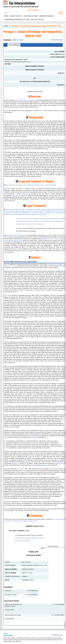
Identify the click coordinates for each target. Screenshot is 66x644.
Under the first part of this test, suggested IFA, (35, 238)
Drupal (61, 635)
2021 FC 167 (18, 240)
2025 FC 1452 (18, 40)
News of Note (16, 16)
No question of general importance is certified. (30, 538)
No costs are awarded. (23, 541)
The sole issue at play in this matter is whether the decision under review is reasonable (31, 185)
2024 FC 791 (16, 463)
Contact (5, 633)
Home (6, 16)
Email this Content (57, 40)
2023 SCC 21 (16, 195)
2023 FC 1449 (30, 462)
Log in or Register (33, 10)
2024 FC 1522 (60, 463)
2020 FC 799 (25, 251)
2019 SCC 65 (26, 194)
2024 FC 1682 (46, 465)
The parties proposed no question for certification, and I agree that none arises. (35, 520)
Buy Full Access (37, 20)
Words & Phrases (46, 16)
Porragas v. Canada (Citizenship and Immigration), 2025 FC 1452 (36, 26)
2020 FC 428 (33, 437)
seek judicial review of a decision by (26, 100)
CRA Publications (31, 16)
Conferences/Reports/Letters (17, 20)
